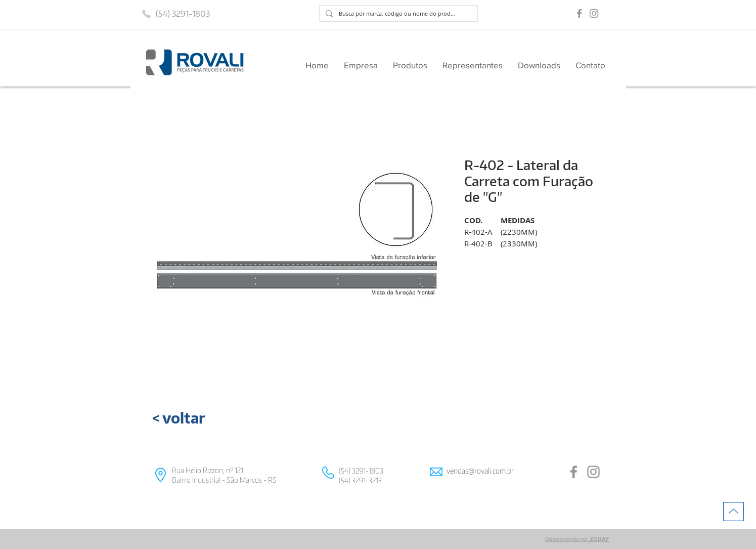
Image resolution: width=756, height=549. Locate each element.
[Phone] (147, 14)
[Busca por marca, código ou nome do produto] (397, 13)
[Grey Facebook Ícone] (579, 13)
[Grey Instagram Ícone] (594, 13)
